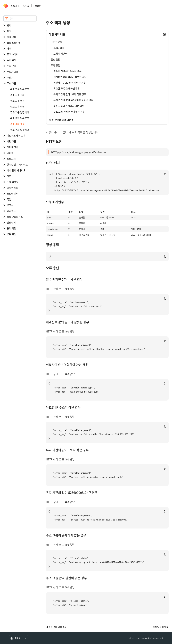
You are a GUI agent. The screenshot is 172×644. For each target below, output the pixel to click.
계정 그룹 (11, 37)
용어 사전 (11, 228)
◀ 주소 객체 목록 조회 (56, 627)
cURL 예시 (59, 48)
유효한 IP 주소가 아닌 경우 (67, 88)
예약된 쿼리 (13, 188)
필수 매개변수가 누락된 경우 (67, 71)
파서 (9, 48)
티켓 (9, 176)
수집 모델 (11, 66)
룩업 (9, 199)
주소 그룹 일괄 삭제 (20, 112)
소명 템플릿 (13, 182)
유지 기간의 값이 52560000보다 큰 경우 (73, 100)
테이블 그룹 (13, 147)
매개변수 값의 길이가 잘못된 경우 (70, 77)
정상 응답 (56, 59)
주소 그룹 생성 (17, 101)
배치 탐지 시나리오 (16, 170)
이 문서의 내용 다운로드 (64, 120)
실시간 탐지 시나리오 (17, 164)
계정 (9, 31)
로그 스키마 (13, 54)
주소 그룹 (11, 83)
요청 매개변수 (60, 54)
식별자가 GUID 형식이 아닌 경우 (69, 83)
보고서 (10, 205)
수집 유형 (11, 60)
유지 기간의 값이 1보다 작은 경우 (70, 94)
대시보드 (11, 211)
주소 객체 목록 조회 (20, 118)
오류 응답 (56, 65)
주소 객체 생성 (17, 124)
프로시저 (11, 159)
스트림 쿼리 (13, 193)
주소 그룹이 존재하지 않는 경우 (69, 106)
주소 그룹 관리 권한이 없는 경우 (69, 112)
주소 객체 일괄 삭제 (20, 130)
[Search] (23, 18)
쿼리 (9, 25)
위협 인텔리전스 (15, 217)
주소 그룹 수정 (17, 106)
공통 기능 (11, 234)
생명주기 (11, 222)
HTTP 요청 (56, 42)
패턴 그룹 (11, 141)
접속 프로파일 (14, 43)
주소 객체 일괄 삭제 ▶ (158, 627)
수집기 (10, 77)
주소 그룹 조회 (17, 95)
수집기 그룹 (13, 72)
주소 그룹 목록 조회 (20, 89)
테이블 (10, 153)
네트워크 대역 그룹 (16, 135)
